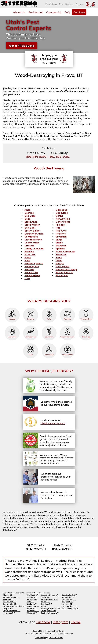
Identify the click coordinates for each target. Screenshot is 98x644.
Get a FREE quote (22, 46)
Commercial (54, 12)
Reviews (69, 4)
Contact (80, 4)
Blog (61, 4)
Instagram (61, 622)
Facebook (43, 622)
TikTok (76, 622)
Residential (36, 12)
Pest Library (51, 4)
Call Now (79, 12)
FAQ (67, 12)
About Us (19, 12)
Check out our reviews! (53, 423)
